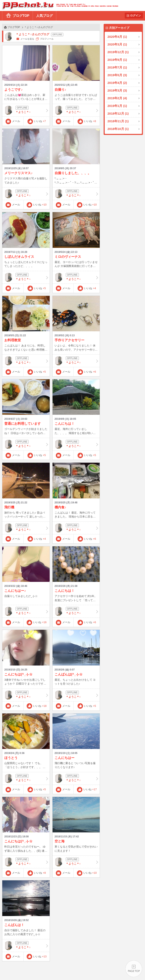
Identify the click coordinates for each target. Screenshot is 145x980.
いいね (40, 121)
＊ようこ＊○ (26, 110)
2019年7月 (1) (117, 67)
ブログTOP (21, 16)
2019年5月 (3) (117, 75)
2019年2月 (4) (117, 98)
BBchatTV (59, 6)
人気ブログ (44, 16)
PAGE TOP (134, 969)
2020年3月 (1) (117, 44)
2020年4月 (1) (117, 37)
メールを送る (27, 39)
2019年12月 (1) (118, 52)
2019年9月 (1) (117, 60)
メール (16, 121)
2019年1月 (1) (117, 106)
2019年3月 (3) (117, 90)
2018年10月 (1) (118, 129)
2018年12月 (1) (118, 113)
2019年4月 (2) (117, 83)
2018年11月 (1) (118, 121)
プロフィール (47, 39)
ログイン (135, 15)
